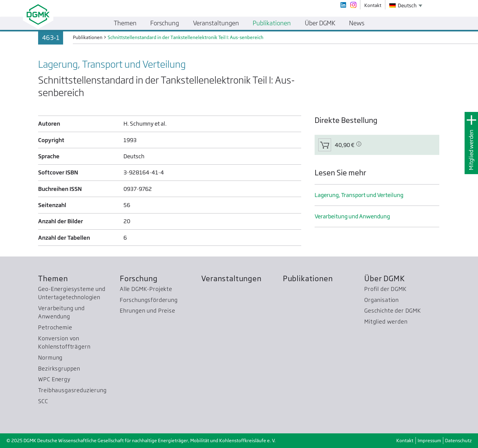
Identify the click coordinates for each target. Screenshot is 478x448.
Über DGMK (385, 279)
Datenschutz (458, 441)
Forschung (139, 279)
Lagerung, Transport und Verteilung (359, 195)
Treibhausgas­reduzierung (72, 390)
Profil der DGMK (385, 289)
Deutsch (403, 5)
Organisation (382, 300)
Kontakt (405, 441)
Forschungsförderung (149, 300)
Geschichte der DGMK (393, 311)
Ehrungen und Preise (148, 311)
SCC (43, 401)
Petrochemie (55, 327)
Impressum (429, 441)
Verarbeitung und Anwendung (352, 216)
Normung (50, 358)
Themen (53, 279)
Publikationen (308, 279)
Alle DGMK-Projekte (146, 289)
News (357, 23)
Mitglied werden (471, 150)
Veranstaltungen (231, 279)
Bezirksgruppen (59, 369)
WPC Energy (54, 379)
